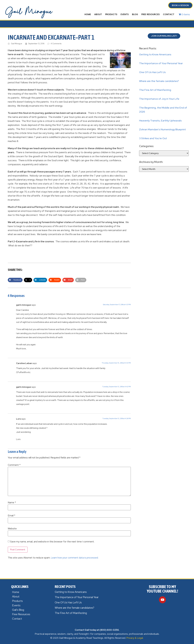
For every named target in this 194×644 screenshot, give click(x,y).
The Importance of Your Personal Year (161, 63)
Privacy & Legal (135, 638)
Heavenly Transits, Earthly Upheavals (160, 121)
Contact (169, 14)
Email (11, 516)
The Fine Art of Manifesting (155, 90)
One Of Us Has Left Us (152, 72)
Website (12, 529)
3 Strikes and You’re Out (153, 138)
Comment (14, 465)
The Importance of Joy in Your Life (159, 99)
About (98, 14)
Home (88, 14)
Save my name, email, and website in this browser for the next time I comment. (52, 542)
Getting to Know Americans (155, 54)
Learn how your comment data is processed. (75, 558)
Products (111, 14)
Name (12, 503)
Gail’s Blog (18, 610)
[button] (15, 280)
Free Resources (151, 14)
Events (125, 14)
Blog (135, 14)
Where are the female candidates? (159, 81)
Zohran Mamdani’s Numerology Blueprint (162, 129)
